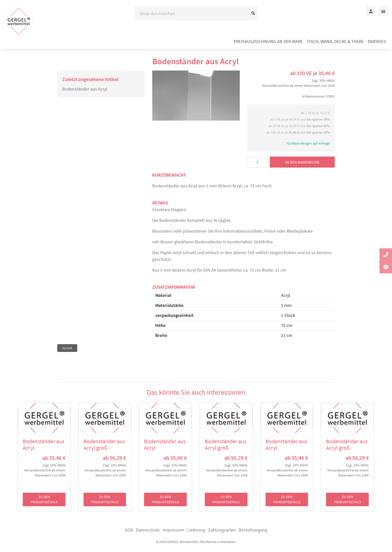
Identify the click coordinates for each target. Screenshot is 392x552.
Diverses (377, 41)
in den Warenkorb (302, 162)
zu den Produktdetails (44, 499)
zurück (67, 348)
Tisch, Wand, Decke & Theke (335, 41)
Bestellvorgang (253, 530)
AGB (129, 530)
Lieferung (196, 530)
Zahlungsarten (222, 530)
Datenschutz (148, 530)
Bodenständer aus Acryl (85, 89)
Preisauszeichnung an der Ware (268, 41)
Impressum (173, 530)
